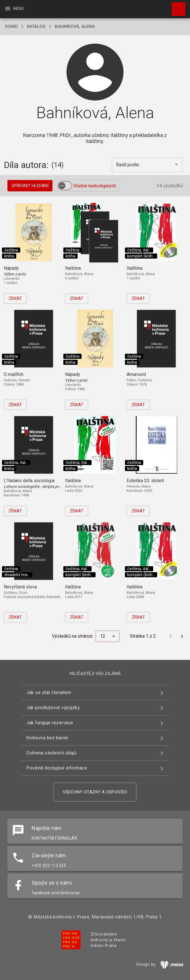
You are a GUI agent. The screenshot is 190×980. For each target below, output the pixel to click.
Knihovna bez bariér (47, 738)
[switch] (65, 186)
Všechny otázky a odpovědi (95, 792)
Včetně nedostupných (95, 186)
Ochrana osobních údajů (51, 753)
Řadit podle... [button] (129, 165)
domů (11, 26)
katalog (36, 26)
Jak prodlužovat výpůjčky (53, 708)
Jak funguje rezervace (50, 723)
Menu (14, 9)
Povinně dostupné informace (57, 768)
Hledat (176, 6)
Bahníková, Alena (75, 26)
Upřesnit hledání (30, 186)
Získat (15, 298)
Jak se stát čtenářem (49, 692)
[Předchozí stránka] (171, 636)
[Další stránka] (182, 636)
